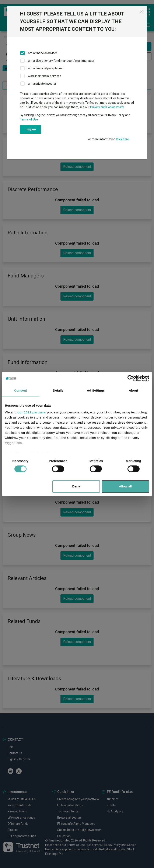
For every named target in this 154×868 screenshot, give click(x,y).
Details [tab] (58, 390)
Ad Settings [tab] (96, 390)
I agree (31, 129)
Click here (122, 139)
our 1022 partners (32, 412)
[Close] (142, 11)
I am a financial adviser (42, 53)
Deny (76, 486)
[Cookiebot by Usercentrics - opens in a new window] (131, 378)
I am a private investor (41, 84)
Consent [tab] (20, 390)
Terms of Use (29, 119)
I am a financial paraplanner (45, 68)
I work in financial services (44, 76)
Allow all (125, 486)
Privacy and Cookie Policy (107, 107)
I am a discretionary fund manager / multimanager (61, 61)
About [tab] (133, 390)
